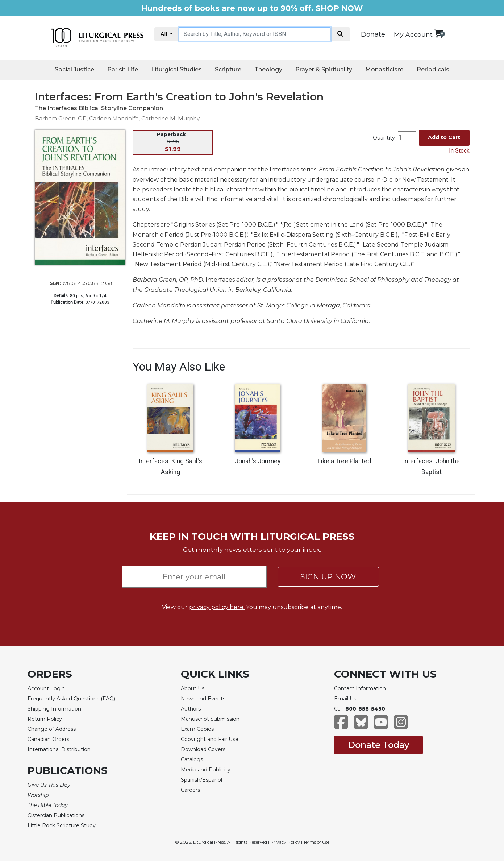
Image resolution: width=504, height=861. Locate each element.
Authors (191, 709)
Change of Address (52, 729)
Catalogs (192, 759)
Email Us (345, 699)
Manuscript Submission (210, 719)
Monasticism (384, 69)
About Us (193, 688)
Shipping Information (54, 709)
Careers (190, 790)
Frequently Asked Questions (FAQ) (71, 699)
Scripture (228, 69)
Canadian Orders (48, 739)
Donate (373, 34)
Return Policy (45, 719)
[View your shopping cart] (439, 34)
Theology (268, 69)
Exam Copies (197, 729)
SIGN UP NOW (328, 577)
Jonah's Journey (258, 461)
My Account (413, 34)
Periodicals (433, 69)
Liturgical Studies (176, 69)
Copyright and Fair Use (210, 739)
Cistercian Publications (56, 815)
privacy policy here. (217, 607)
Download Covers (203, 749)
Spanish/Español (201, 780)
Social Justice (74, 69)
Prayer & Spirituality (324, 69)
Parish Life (123, 69)
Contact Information (360, 688)
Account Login (46, 688)
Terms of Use (316, 842)
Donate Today (378, 745)
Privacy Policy (285, 842)
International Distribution (59, 749)
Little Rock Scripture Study (62, 825)
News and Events (203, 699)
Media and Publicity (206, 770)
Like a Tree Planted (344, 461)
